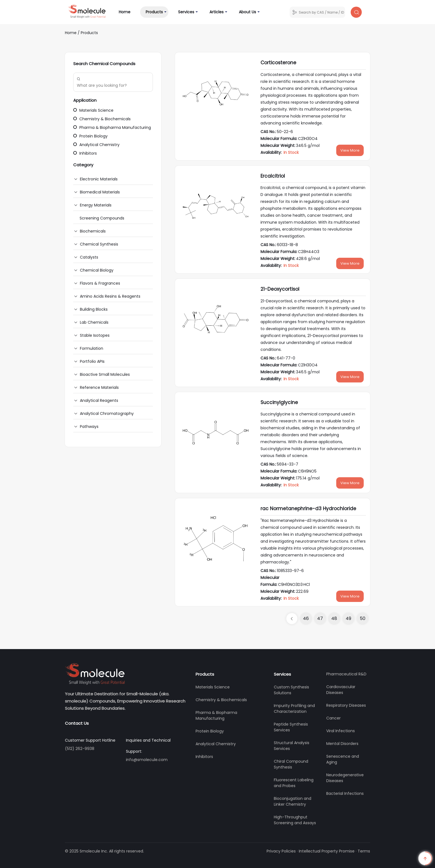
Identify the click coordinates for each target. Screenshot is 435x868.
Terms (364, 851)
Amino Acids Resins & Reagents (110, 296)
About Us (247, 12)
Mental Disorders (342, 744)
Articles (217, 12)
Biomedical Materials (100, 192)
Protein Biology (90, 136)
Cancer (333, 718)
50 (363, 618)
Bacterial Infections (345, 793)
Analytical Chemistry (96, 145)
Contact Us (77, 723)
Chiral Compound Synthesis (291, 764)
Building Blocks (94, 309)
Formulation (92, 348)
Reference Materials (99, 387)
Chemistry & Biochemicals (102, 119)
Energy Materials (96, 205)
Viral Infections (341, 731)
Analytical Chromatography (107, 413)
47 (320, 618)
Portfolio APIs (92, 361)
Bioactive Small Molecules (105, 374)
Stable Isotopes (95, 335)
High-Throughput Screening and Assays (295, 820)
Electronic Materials (99, 179)
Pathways (89, 427)
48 (334, 618)
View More (350, 150)
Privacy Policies (281, 851)
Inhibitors (85, 153)
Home (127, 12)
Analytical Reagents (99, 400)
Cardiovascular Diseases (341, 690)
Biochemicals (93, 231)
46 (306, 618)
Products (154, 12)
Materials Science (93, 110)
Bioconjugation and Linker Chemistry (293, 801)
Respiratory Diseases (346, 705)
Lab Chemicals (94, 322)
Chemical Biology (97, 270)
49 (348, 618)
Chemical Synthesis (99, 244)
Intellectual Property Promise (327, 851)
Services (186, 12)
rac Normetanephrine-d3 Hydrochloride (308, 509)
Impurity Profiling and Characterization (294, 709)
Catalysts (89, 257)
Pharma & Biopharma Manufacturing (112, 127)
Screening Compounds (102, 218)
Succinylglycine (279, 402)
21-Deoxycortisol (280, 289)
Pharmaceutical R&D (346, 674)
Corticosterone (278, 63)
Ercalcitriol (273, 176)
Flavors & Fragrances (100, 283)
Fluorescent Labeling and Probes (294, 783)
